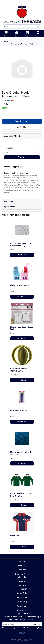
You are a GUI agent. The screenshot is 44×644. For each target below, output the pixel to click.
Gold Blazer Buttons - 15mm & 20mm (19, 370)
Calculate (22, 157)
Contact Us (22, 586)
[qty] (22, 143)
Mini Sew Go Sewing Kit (20, 285)
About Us (22, 581)
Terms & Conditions (25, 628)
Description (9, 201)
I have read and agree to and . (22, 628)
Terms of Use (22, 597)
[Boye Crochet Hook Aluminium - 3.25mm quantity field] (22, 116)
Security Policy (22, 610)
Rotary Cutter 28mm (19, 410)
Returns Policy (22, 606)
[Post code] (22, 153)
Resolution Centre (22, 574)
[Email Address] (17, 624)
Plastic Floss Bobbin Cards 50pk (22, 328)
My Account (22, 565)
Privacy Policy (22, 602)
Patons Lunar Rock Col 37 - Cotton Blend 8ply (22, 245)
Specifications (10, 207)
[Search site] (40, 26)
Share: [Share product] (9, 101)
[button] (22, 127)
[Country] (22, 148)
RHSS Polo (15, 536)
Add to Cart (22, 121)
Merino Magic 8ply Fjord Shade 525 (20, 453)
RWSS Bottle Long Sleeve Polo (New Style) (21, 495)
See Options (22, 380)
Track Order (22, 570)
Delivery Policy (22, 593)
